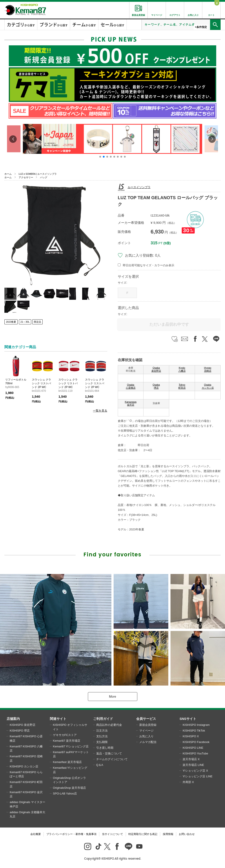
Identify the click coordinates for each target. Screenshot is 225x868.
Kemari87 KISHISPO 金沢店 (26, 794)
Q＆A (100, 765)
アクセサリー (26, 177)
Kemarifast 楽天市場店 (67, 762)
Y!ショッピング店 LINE (198, 776)
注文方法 (102, 731)
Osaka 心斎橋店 (131, 386)
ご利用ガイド (103, 719)
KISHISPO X (191, 736)
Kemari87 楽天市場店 (67, 741)
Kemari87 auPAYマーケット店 (71, 754)
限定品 (37, 322)
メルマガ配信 (148, 742)
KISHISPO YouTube (195, 753)
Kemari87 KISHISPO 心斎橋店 (26, 738)
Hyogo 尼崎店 (208, 369)
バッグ (44, 177)
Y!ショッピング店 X (195, 771)
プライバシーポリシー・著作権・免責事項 (71, 834)
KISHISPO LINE (193, 748)
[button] (100, 157)
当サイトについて (112, 834)
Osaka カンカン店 (208, 386)
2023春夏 (11, 322)
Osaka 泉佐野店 (156, 369)
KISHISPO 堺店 (20, 731)
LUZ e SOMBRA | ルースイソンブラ (38, 174)
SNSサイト (188, 719)
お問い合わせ (187, 834)
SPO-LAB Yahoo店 (65, 794)
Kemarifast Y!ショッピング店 (70, 770)
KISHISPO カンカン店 (24, 766)
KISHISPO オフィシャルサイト (70, 727)
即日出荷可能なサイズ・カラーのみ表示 (149, 265)
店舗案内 (13, 719)
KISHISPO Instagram (196, 725)
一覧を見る (100, 411)
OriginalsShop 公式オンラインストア (69, 780)
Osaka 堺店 (156, 386)
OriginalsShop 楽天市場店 (69, 788)
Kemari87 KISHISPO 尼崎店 (26, 759)
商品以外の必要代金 (109, 725)
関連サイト (58, 719)
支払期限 (102, 742)
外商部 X (188, 782)
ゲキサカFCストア (65, 735)
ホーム (8, 174)
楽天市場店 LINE (193, 765)
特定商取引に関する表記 (143, 834)
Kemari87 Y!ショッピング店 (71, 746)
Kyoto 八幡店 (182, 369)
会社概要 (36, 834)
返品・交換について (109, 753)
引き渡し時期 (105, 748)
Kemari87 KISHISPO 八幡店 (26, 749)
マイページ (146, 731)
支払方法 (102, 736)
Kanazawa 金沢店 (131, 403)
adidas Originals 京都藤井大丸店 (27, 814)
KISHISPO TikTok (194, 731)
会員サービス (146, 719)
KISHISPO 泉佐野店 (23, 725)
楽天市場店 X (191, 759)
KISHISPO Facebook (196, 742)
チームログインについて (112, 759)
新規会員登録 (148, 725)
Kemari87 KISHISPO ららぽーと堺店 (26, 774)
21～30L (25, 322)
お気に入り (146, 736)
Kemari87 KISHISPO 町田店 (26, 784)
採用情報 (168, 834)
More (112, 697)
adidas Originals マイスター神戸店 (27, 804)
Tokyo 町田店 (182, 386)
